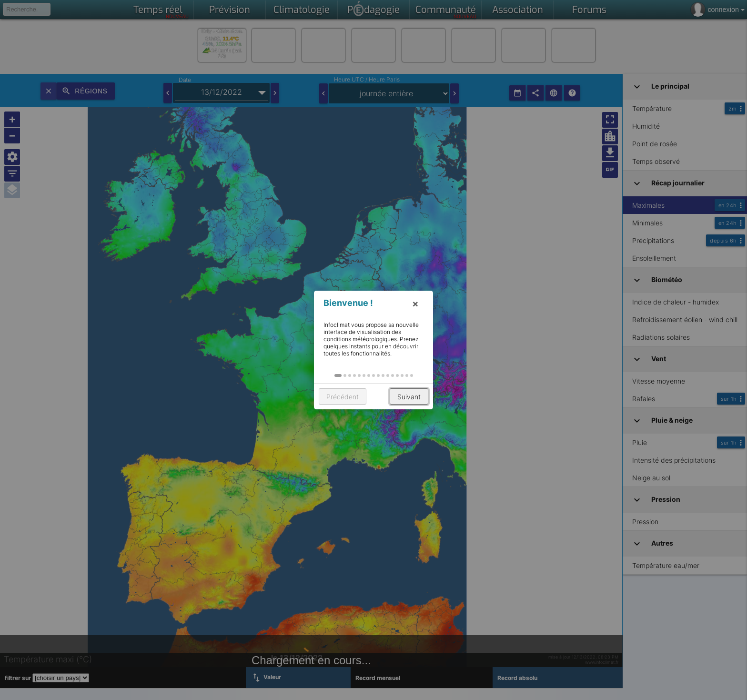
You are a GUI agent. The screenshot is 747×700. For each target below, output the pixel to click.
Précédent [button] (343, 397)
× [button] (415, 304)
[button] (338, 375)
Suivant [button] (409, 397)
